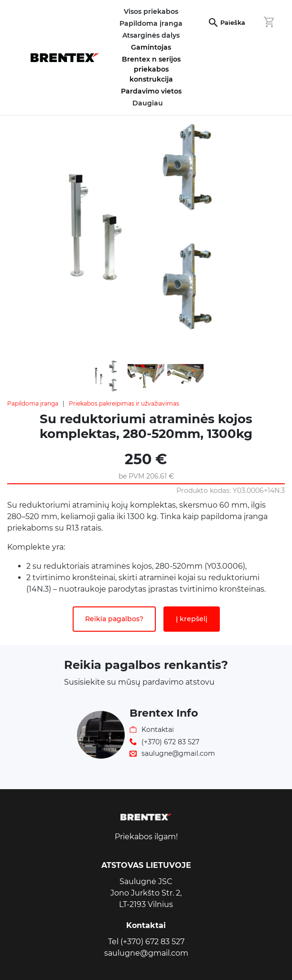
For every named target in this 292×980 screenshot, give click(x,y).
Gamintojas (151, 47)
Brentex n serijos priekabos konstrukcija (151, 69)
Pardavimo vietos (151, 91)
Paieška (233, 23)
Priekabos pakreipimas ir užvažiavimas (124, 403)
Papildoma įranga (33, 403)
